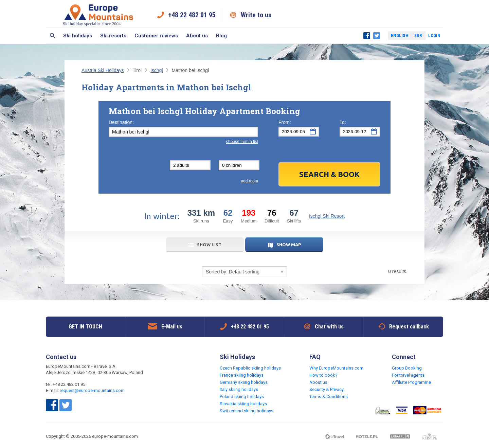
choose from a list (242, 142)
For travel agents (408, 375)
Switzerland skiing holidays (247, 411)
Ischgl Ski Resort (327, 216)
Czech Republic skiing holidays (250, 368)
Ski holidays (78, 36)
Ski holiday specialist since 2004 (99, 15)
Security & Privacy (327, 389)
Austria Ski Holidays (103, 70)
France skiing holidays (242, 375)
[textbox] (183, 132)
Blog (221, 36)
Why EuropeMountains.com (336, 368)
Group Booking (407, 368)
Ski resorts (113, 36)
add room (249, 181)
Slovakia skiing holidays (243, 404)
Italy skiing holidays (239, 389)
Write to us (256, 15)
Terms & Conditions (329, 397)
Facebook (367, 36)
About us (197, 36)
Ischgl (157, 70)
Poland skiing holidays (242, 397)
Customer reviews (156, 36)
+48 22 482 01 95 (192, 15)
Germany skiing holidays (244, 382)
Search (52, 36)
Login (434, 35)
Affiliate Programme (411, 382)
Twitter (377, 36)
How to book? (323, 375)
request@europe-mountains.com (92, 390)
